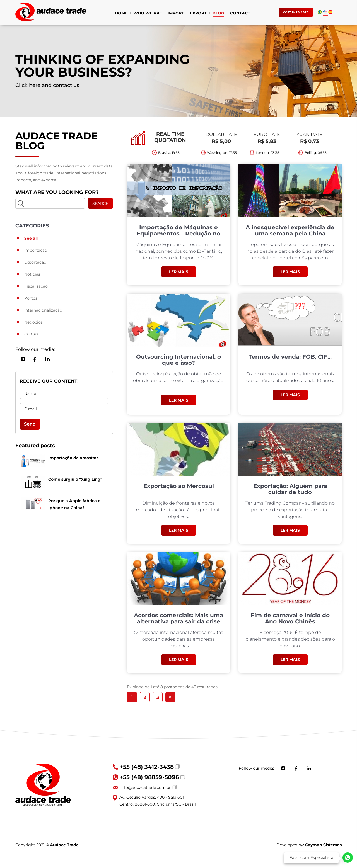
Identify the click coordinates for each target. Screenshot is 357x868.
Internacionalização (43, 310)
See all (31, 238)
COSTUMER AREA (296, 12)
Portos (31, 298)
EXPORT (198, 14)
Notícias (32, 274)
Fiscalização (36, 286)
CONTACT (240, 14)
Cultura (31, 334)
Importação (36, 250)
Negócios (33, 322)
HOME (121, 14)
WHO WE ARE (148, 14)
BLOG (218, 14)
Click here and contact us (47, 85)
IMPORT (176, 14)
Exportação (35, 262)
